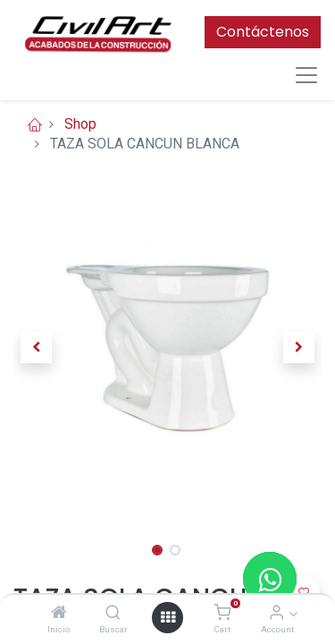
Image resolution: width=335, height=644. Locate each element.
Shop (80, 124)
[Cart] (222, 613)
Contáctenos (263, 32)
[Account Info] (276, 613)
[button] (37, 348)
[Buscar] (113, 613)
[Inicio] (59, 613)
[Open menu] (168, 617)
